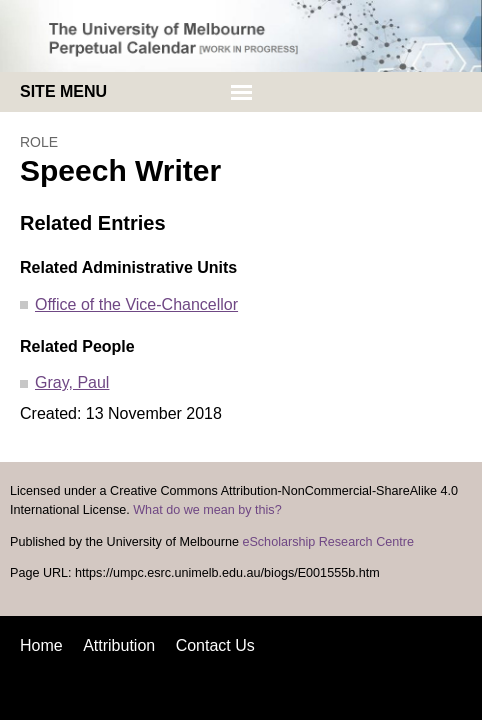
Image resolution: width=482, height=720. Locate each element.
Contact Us (215, 645)
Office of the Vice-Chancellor (136, 304)
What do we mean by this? (207, 510)
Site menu (63, 91)
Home (41, 645)
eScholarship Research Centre (328, 542)
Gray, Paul (72, 382)
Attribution (119, 645)
